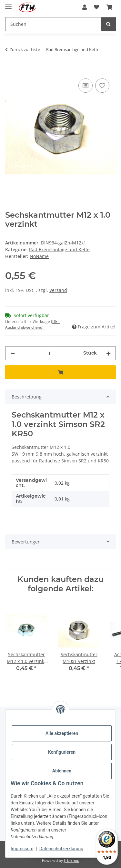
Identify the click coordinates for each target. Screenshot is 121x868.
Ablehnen (62, 771)
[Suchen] (108, 24)
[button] (85, 7)
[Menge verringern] (13, 353)
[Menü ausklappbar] (8, 4)
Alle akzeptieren (62, 733)
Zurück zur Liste (25, 49)
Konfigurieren (62, 752)
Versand (58, 290)
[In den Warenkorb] (10, 70)
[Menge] (49, 353)
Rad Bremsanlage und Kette (59, 249)
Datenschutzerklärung (61, 849)
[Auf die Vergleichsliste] (86, 86)
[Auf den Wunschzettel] (102, 86)
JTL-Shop (72, 860)
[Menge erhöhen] (108, 353)
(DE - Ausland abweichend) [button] (32, 324)
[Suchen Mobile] (53, 24)
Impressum (22, 849)
